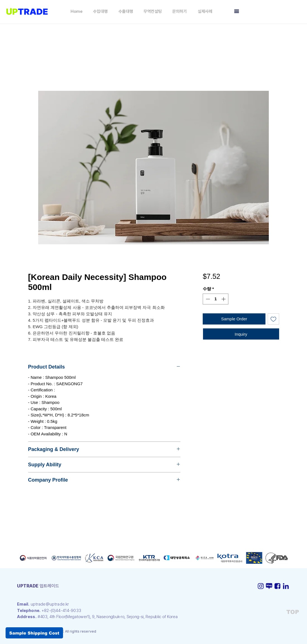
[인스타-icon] (261, 586)
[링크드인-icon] (286, 586)
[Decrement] (207, 299)
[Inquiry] (241, 334)
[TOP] (293, 612)
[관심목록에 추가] (273, 319)
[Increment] (224, 299)
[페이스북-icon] (277, 586)
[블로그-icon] (269, 586)
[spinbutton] (216, 299)
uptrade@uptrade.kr (50, 604)
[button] (100, 11)
